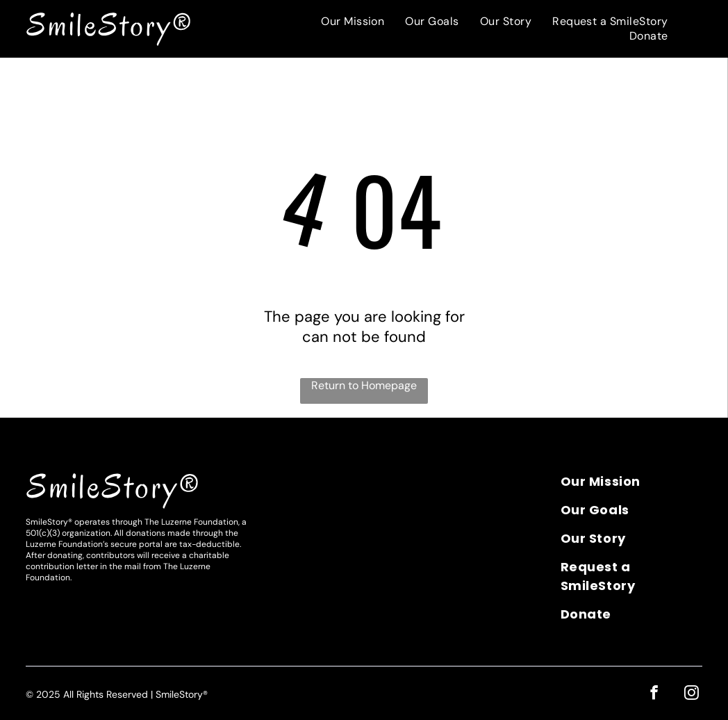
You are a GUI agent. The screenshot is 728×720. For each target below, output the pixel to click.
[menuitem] (353, 21)
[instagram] (692, 694)
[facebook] (656, 694)
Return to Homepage (364, 385)
